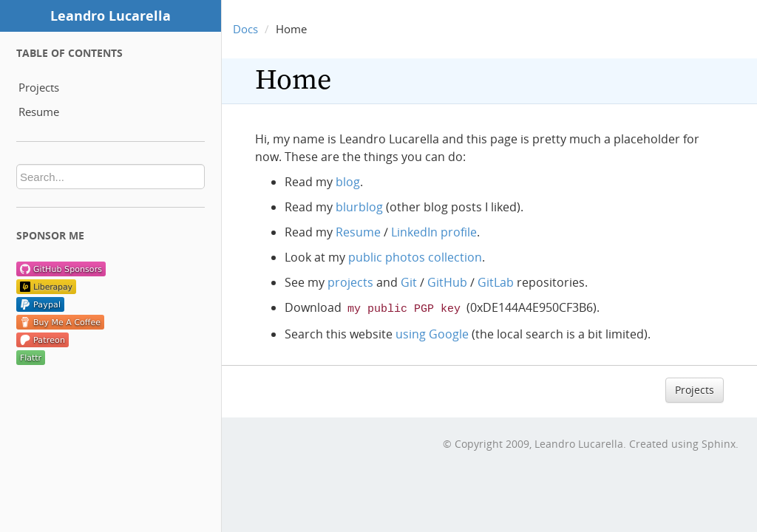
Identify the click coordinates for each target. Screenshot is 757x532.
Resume (39, 112)
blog (348, 182)
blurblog (359, 207)
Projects (39, 87)
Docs (245, 29)
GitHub (447, 282)
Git (409, 282)
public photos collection (415, 257)
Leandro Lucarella (111, 16)
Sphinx (719, 442)
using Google (432, 332)
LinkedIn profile (434, 232)
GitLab (496, 282)
